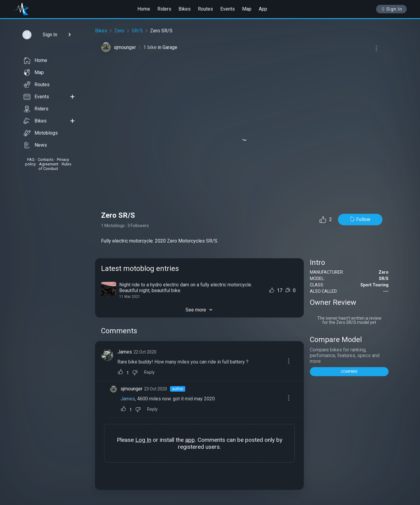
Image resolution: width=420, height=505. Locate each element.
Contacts (46, 160)
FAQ (31, 160)
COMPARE (349, 372)
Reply (149, 372)
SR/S (137, 31)
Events (228, 9)
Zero (119, 31)
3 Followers (138, 226)
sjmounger (125, 47)
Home (144, 9)
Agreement (49, 164)
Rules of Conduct (55, 166)
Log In (143, 440)
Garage (170, 47)
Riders (164, 9)
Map (247, 9)
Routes (205, 9)
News (35, 145)
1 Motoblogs (113, 226)
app (190, 440)
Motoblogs (41, 133)
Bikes (185, 9)
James (125, 352)
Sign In (391, 9)
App (263, 9)
